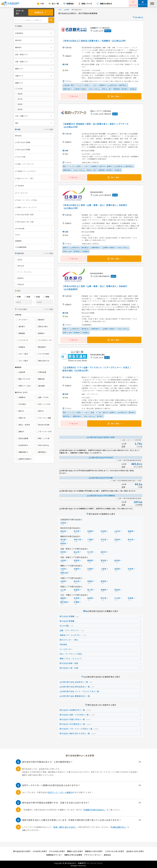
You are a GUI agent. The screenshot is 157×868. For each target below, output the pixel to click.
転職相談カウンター (54, 855)
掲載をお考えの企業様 (73, 855)
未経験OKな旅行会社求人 (94, 810)
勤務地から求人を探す (94, 851)
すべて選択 (48, 129)
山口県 (66, 10)
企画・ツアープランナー (25, 164)
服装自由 (40, 379)
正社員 (19, 260)
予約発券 (19, 186)
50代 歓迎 (21, 404)
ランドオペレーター (44, 340)
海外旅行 (21, 326)
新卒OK (20, 411)
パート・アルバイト (23, 272)
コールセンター (22, 193)
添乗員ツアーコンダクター (26, 171)
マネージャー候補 (43, 418)
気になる (133, 5)
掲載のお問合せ (106, 4)
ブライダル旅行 (43, 354)
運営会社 (107, 855)
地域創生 (21, 347)
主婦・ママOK (42, 397)
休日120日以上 (42, 445)
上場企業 (21, 372)
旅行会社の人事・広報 (24, 222)
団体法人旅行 (42, 326)
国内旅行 (40, 320)
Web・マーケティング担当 (26, 200)
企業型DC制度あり (24, 459)
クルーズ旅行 (22, 361)
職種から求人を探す (75, 851)
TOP (42, 4)
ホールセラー (22, 320)
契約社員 (19, 266)
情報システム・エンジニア (26, 207)
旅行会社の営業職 (23, 142)
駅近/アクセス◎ (23, 379)
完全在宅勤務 (22, 438)
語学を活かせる (43, 361)
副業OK (20, 432)
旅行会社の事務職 (23, 149)
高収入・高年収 (23, 425)
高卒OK (40, 411)
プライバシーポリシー (93, 855)
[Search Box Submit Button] (51, 20)
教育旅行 (40, 333)
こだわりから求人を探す (114, 851)
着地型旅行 (41, 347)
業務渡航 (21, 333)
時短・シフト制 (43, 438)
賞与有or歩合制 (43, 425)
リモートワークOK (44, 432)
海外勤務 (40, 386)
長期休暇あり (22, 452)
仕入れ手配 (20, 157)
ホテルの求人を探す (57, 851)
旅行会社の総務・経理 (24, 214)
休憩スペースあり (24, 386)
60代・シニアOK (43, 404)
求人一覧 (55, 4)
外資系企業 (41, 372)
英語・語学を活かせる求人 (65, 827)
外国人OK (21, 418)
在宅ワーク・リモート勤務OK (60, 792)
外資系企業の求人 (118, 827)
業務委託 (19, 278)
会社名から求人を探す (135, 851)
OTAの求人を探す (40, 851)
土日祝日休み (22, 445)
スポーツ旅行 (22, 354)
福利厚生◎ (41, 452)
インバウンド (22, 340)
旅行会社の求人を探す (22, 851)
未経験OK (21, 397)
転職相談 (70, 4)
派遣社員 (19, 284)
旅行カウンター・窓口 (24, 178)
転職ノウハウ (87, 4)
